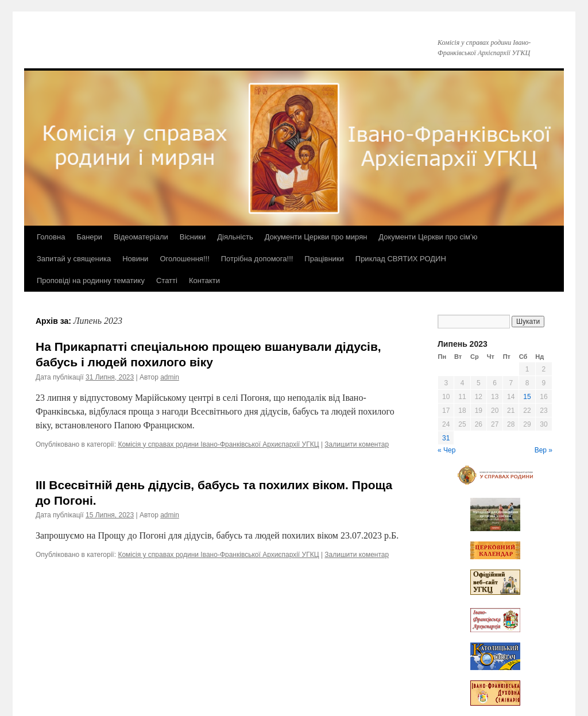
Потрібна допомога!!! (257, 259)
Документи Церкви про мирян (316, 237)
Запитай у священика (74, 259)
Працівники (324, 259)
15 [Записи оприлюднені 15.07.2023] (527, 397)
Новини (135, 259)
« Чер (446, 450)
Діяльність (235, 237)
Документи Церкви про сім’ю (428, 237)
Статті (167, 280)
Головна (51, 237)
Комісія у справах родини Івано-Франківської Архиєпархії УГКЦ (218, 444)
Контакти (204, 280)
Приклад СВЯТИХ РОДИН (401, 259)
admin (170, 377)
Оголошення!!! (184, 259)
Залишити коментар (357, 444)
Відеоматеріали (141, 237)
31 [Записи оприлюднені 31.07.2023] (446, 438)
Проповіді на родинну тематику (91, 280)
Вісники (193, 237)
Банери (89, 237)
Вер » (543, 450)
